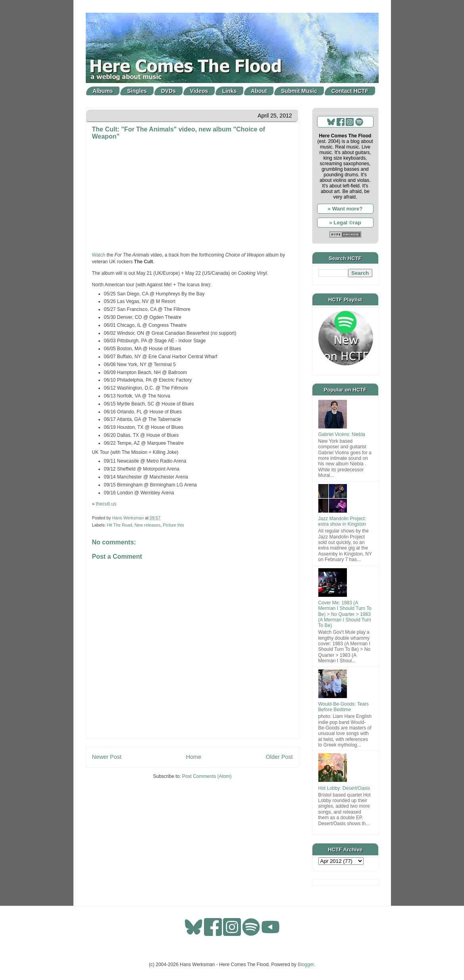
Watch (99, 255)
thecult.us (106, 504)
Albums (103, 91)
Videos (199, 91)
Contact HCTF (350, 91)
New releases (147, 525)
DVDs (168, 91)
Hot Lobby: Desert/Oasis (344, 788)
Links (230, 91)
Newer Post (107, 757)
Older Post (279, 757)
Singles (137, 91)
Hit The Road (119, 525)
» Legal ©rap (345, 223)
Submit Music (299, 91)
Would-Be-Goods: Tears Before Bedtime (344, 707)
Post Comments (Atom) (207, 776)
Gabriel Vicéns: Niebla (342, 434)
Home (194, 757)
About (259, 91)
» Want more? (345, 209)
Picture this (173, 525)
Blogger (306, 965)
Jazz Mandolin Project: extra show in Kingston (342, 521)
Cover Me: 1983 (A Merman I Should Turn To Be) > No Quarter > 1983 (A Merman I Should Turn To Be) (345, 614)
